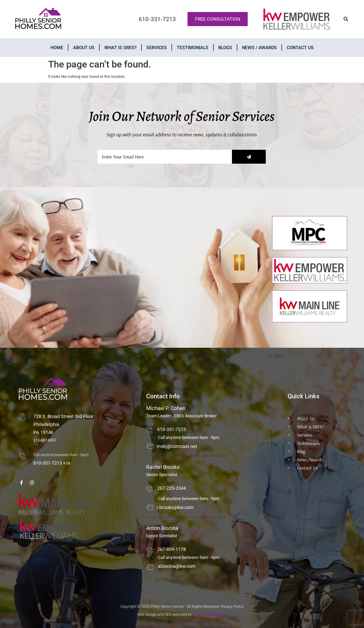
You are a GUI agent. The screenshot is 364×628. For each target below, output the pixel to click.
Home (57, 48)
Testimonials (193, 48)
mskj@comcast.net (177, 446)
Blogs (225, 48)
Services (157, 48)
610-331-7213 (172, 429)
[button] (346, 19)
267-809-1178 (172, 549)
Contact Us (300, 48)
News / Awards (259, 48)
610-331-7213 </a (52, 463)
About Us (84, 48)
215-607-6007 (45, 440)
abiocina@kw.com (177, 566)
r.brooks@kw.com (175, 507)
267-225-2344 (172, 488)
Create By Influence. (210, 614)
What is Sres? (120, 48)
